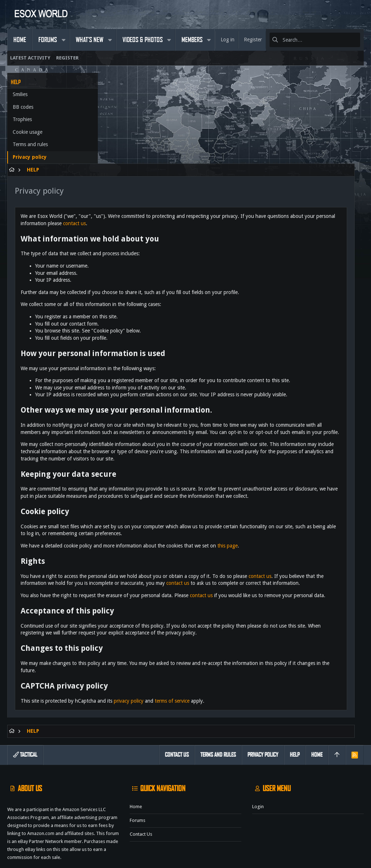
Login (258, 780)
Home (136, 780)
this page (325, 490)
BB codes (23, 107)
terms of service (270, 667)
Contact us (141, 808)
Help (295, 728)
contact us (263, 132)
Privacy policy (30, 157)
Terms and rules (30, 144)
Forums (137, 794)
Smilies (20, 94)
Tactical (25, 728)
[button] (63, 40)
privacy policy (226, 667)
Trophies (22, 119)
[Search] (315, 40)
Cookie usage (28, 132)
